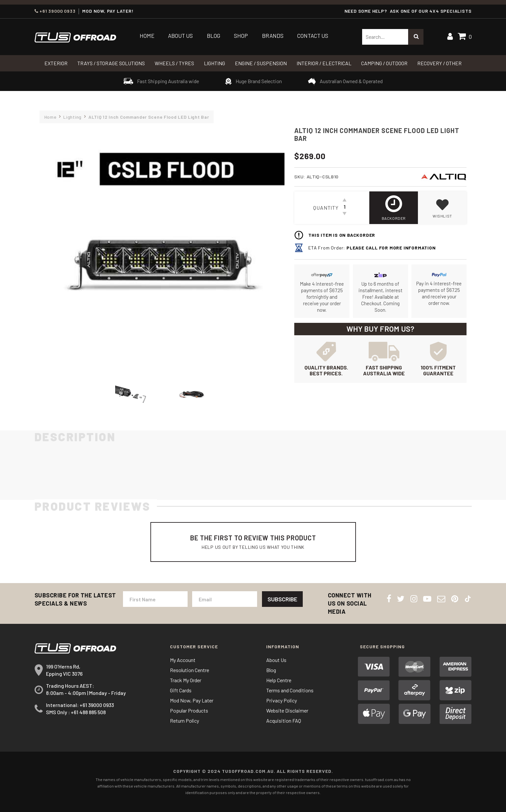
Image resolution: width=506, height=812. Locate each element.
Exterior (56, 63)
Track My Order (186, 680)
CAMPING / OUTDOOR (384, 63)
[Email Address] (224, 599)
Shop (241, 36)
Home (147, 36)
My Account (183, 660)
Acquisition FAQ (284, 721)
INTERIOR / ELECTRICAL (324, 63)
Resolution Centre (190, 670)
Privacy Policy (282, 700)
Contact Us (313, 36)
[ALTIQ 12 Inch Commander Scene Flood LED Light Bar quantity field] (345, 208)
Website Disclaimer (287, 710)
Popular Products (189, 710)
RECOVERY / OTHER (439, 63)
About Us (180, 36)
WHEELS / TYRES (174, 63)
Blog (214, 36)
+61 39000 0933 (55, 11)
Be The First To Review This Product (253, 542)
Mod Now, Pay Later (192, 700)
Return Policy (184, 721)
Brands (273, 36)
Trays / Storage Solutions (111, 63)
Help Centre (279, 680)
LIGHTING (215, 63)
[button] (442, 208)
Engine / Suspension (261, 63)
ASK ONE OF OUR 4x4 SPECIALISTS (431, 11)
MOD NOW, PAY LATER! (108, 11)
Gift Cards (181, 690)
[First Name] (155, 599)
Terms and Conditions (290, 690)
